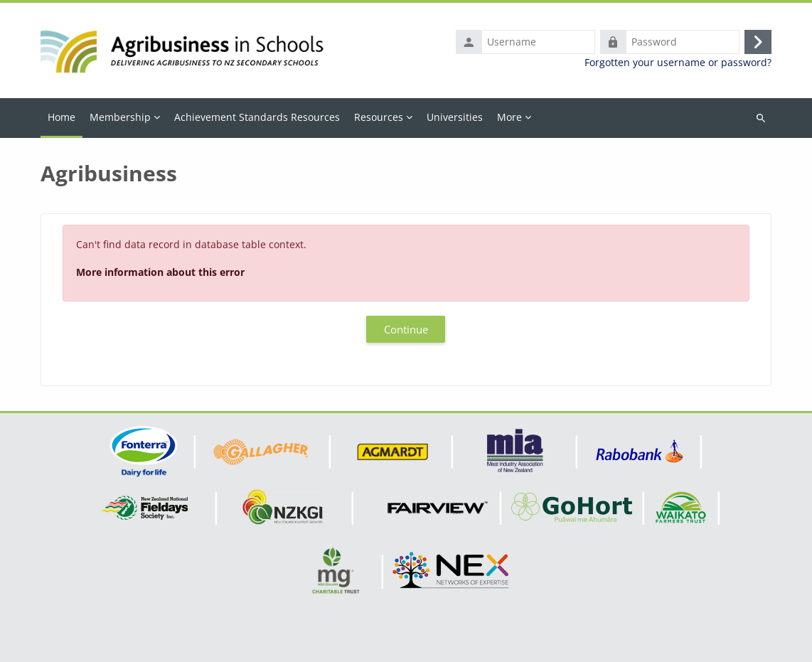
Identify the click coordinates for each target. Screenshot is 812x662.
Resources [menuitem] (379, 117)
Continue (406, 329)
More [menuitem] (509, 117)
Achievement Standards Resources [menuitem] (257, 117)
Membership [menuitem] (120, 117)
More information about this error (160, 272)
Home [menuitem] (62, 117)
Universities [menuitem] (455, 117)
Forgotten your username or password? (678, 63)
